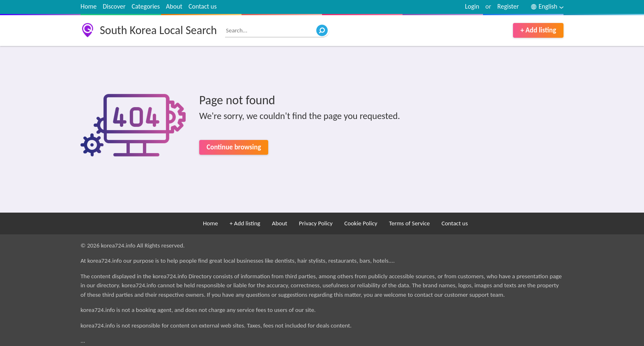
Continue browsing (234, 147)
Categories (146, 6)
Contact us (202, 6)
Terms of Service (409, 223)
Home (89, 6)
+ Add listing (538, 30)
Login (472, 6)
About (174, 6)
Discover (114, 6)
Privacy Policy (316, 223)
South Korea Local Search (158, 30)
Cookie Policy (361, 223)
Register (508, 6)
